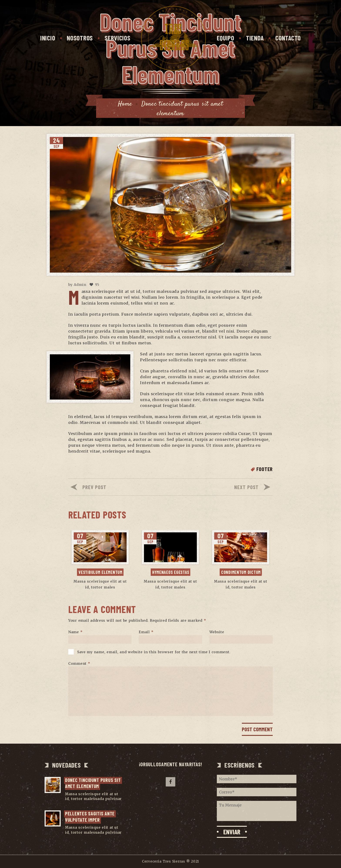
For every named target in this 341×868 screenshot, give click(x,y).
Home (125, 104)
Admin (80, 285)
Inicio (48, 38)
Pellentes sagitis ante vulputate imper (90, 817)
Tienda (255, 38)
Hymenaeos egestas (171, 572)
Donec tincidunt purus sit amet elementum (94, 783)
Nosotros (80, 38)
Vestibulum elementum (100, 572)
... (66, 804)
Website (217, 632)
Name (75, 632)
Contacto (288, 38)
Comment (79, 663)
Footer (265, 469)
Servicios (117, 38)
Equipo (226, 38)
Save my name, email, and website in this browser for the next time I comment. (154, 652)
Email (146, 632)
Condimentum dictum (241, 572)
